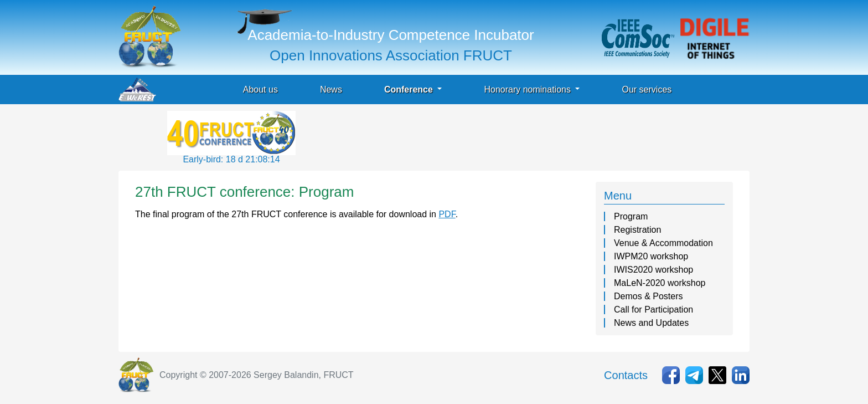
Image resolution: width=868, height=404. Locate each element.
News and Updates (651, 323)
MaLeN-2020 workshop (660, 283)
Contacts (626, 375)
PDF (447, 214)
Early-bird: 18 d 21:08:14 (231, 159)
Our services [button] (647, 90)
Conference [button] (410, 90)
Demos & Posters (648, 296)
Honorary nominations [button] (528, 90)
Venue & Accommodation (663, 243)
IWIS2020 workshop (653, 270)
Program (631, 216)
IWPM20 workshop (651, 256)
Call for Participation (653, 310)
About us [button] (260, 90)
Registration (637, 230)
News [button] (331, 90)
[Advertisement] (499, 136)
